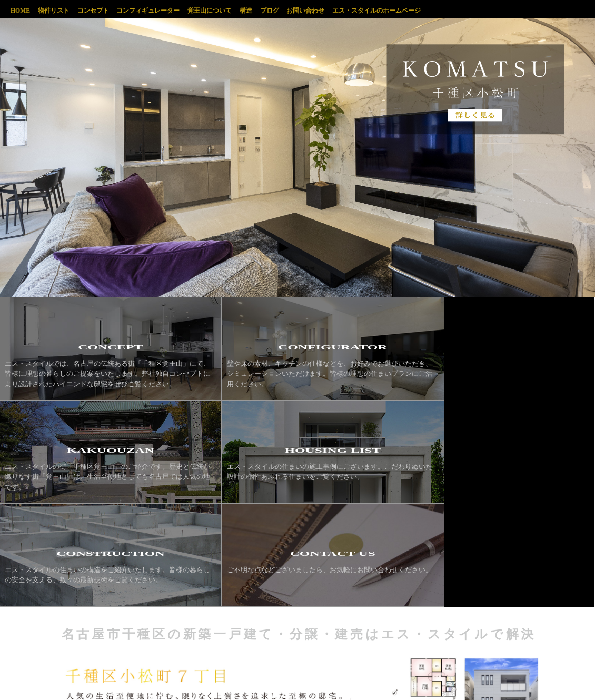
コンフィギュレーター (157, 10)
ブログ (286, 10)
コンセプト (99, 10)
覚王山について (221, 10)
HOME (21, 10)
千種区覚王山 (532, 12)
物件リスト (57, 10)
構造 (260, 10)
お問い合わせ (325, 10)
